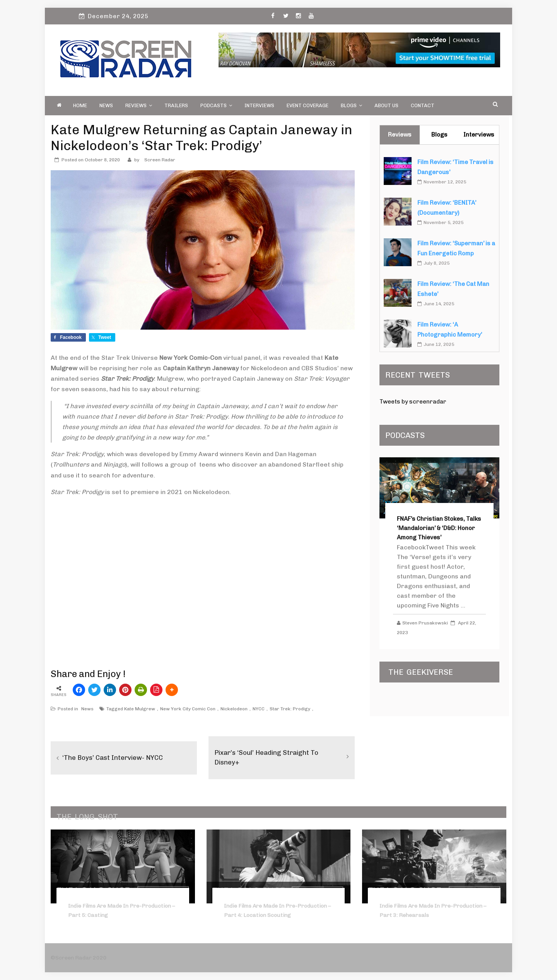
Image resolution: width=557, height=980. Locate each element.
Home (80, 105)
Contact (423, 105)
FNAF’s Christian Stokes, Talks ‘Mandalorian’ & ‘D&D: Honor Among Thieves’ (439, 528)
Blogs (351, 105)
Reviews (139, 105)
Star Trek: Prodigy (290, 709)
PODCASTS (216, 105)
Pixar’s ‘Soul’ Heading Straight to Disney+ (269, 757)
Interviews (259, 105)
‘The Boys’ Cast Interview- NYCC (115, 758)
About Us (386, 105)
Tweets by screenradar (413, 402)
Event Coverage (308, 105)
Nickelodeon (234, 709)
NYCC (259, 709)
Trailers (176, 105)
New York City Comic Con (188, 709)
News (106, 105)
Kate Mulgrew (140, 709)
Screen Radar (160, 160)
